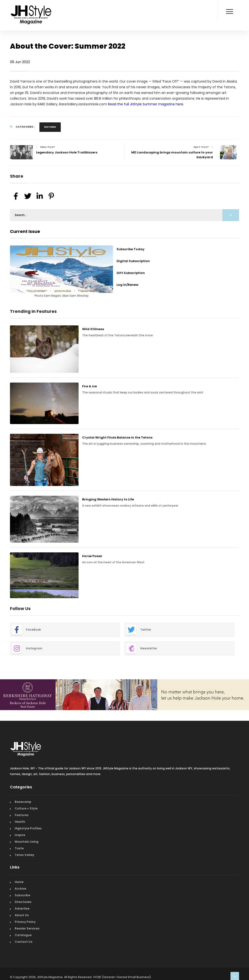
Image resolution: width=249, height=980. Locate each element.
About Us (22, 915)
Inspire (20, 835)
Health (20, 822)
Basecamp (23, 802)
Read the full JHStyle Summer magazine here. (146, 104)
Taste (19, 848)
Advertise (22, 908)
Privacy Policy (25, 922)
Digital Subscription (133, 261)
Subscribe (22, 895)
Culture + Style (26, 808)
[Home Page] (31, 8)
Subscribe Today (131, 249)
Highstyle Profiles (28, 828)
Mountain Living (27, 842)
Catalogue (23, 935)
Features (50, 127)
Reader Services (27, 928)
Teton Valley (24, 855)
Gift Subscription (131, 273)
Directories (23, 902)
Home (19, 882)
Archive (20, 889)
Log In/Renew (127, 285)
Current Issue (25, 231)
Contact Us (23, 942)
